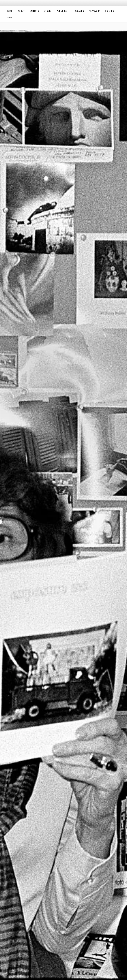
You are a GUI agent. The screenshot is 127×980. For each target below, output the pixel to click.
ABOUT (21, 11)
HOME (9, 11)
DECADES (79, 11)
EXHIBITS (34, 11)
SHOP (9, 18)
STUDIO (48, 11)
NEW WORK (95, 11)
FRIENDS (110, 11)
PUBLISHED (63, 11)
